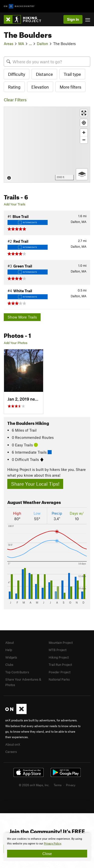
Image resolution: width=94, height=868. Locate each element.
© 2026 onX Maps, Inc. (34, 785)
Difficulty (17, 74)
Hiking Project (59, 657)
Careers (11, 752)
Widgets (11, 657)
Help (9, 650)
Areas (9, 44)
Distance (44, 74)
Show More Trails (22, 317)
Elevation (40, 87)
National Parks (59, 679)
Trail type (72, 74)
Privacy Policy (53, 844)
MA (21, 44)
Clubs (9, 665)
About (10, 643)
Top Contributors (17, 672)
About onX (13, 744)
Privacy (71, 785)
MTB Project (58, 650)
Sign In (73, 19)
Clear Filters (15, 100)
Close (47, 853)
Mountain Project (61, 643)
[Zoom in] (84, 132)
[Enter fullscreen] (84, 113)
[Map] (47, 145)
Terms (58, 785)
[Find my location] (84, 123)
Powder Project (60, 672)
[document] (47, 847)
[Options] (82, 174)
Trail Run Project (60, 665)
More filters (70, 87)
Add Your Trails (15, 204)
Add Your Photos (16, 343)
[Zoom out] (84, 140)
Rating (14, 87)
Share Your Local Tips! (35, 484)
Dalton (42, 44)
